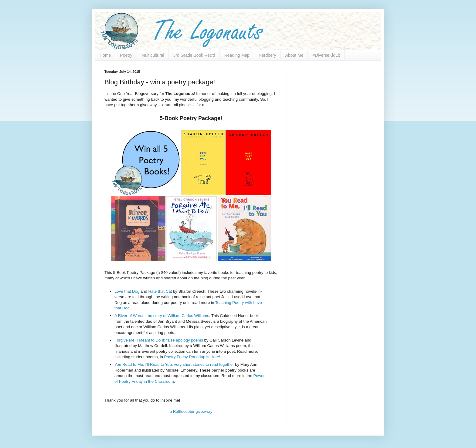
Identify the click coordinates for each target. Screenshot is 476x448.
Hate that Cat (160, 291)
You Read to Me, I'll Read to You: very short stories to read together (174, 364)
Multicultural (153, 55)
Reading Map (237, 55)
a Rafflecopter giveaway (191, 411)
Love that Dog (127, 291)
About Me (294, 55)
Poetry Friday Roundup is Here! (192, 357)
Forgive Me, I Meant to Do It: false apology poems (159, 340)
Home (105, 55)
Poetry (126, 55)
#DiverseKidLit (326, 55)
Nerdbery (267, 55)
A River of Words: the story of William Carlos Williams (162, 316)
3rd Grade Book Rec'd (194, 55)
